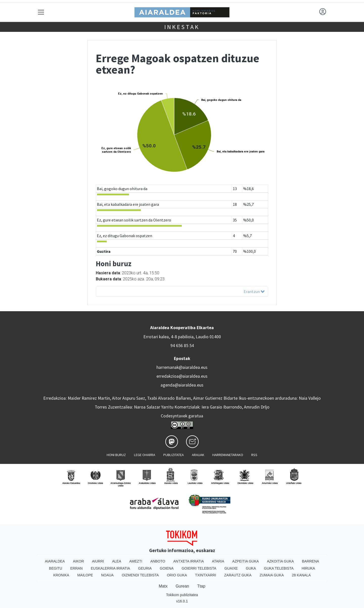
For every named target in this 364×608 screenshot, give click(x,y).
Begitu (56, 568)
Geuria (145, 568)
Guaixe (231, 568)
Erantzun (254, 291)
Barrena (310, 561)
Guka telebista (279, 568)
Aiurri (98, 561)
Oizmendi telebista (140, 575)
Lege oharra (145, 455)
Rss (254, 455)
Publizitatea (174, 455)
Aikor (78, 561)
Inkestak (182, 27)
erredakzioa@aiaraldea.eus (182, 376)
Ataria (218, 561)
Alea (117, 561)
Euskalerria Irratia (110, 568)
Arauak (198, 455)
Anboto (158, 561)
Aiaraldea (55, 561)
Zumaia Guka (272, 575)
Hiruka (308, 568)
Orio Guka (177, 575)
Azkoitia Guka (280, 561)
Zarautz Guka (238, 575)
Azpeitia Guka (246, 561)
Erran (76, 568)
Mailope (85, 575)
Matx (163, 586)
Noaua (107, 575)
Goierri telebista (199, 568)
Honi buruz (116, 455)
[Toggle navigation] (41, 12)
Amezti (136, 561)
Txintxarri (206, 575)
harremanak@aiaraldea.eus (182, 367)
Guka (251, 568)
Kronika (61, 575)
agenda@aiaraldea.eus (182, 385)
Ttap (201, 586)
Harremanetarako (228, 455)
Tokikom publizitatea (182, 595)
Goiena (167, 568)
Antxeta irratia (189, 561)
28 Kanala (301, 575)
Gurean (182, 586)
